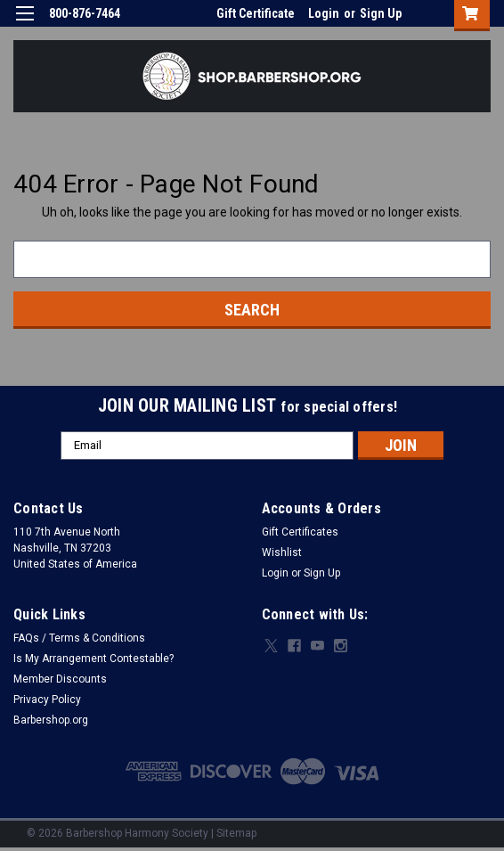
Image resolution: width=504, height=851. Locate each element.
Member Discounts (60, 679)
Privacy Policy (47, 700)
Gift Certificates (300, 532)
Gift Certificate (256, 13)
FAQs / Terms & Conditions (79, 638)
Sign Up (381, 13)
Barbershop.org (51, 720)
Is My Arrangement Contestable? (93, 659)
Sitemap (236, 833)
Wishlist (282, 552)
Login (324, 13)
